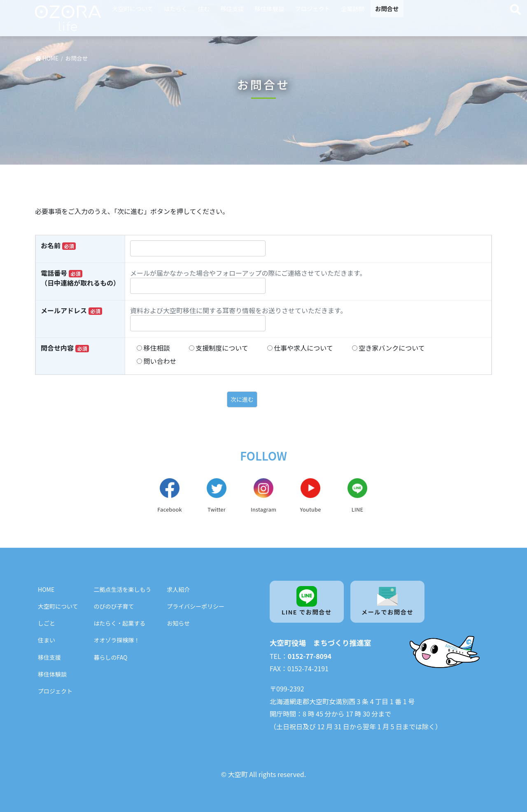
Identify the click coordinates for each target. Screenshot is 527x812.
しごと (47, 623)
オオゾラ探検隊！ (117, 640)
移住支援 (232, 8)
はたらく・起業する (120, 623)
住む (204, 8)
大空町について (133, 8)
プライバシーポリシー (196, 606)
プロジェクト (312, 8)
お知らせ (178, 623)
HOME (46, 589)
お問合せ (387, 8)
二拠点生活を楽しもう (123, 589)
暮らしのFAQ (111, 657)
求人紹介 (178, 589)
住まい (47, 640)
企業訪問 (353, 8)
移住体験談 (269, 8)
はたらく (176, 8)
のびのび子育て (114, 606)
